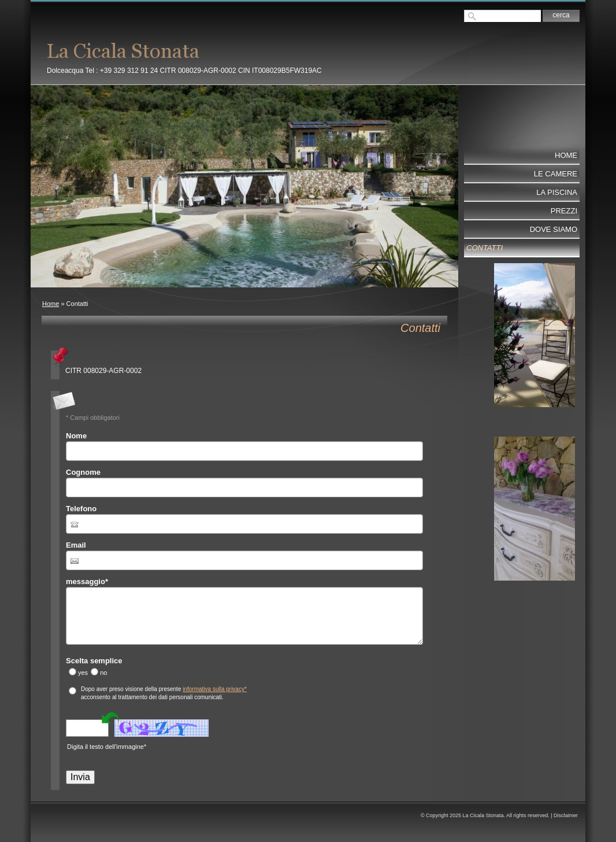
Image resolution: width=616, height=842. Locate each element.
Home (51, 304)
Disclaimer (566, 815)
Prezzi (564, 211)
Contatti (485, 248)
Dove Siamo (554, 229)
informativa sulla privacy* (215, 689)
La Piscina (557, 192)
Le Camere (556, 174)
